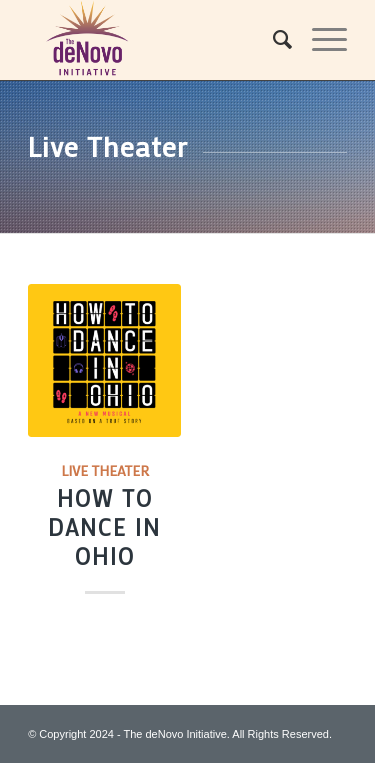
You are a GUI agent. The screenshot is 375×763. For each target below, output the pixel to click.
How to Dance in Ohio (104, 527)
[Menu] (319, 40)
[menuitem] (272, 40)
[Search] (272, 40)
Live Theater (105, 470)
